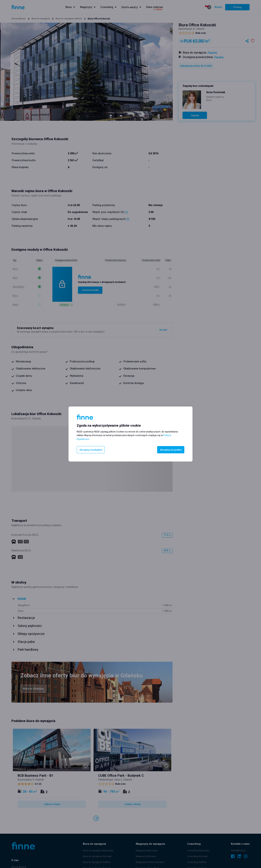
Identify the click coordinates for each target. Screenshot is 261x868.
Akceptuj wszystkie (170, 450)
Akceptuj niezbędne (91, 450)
